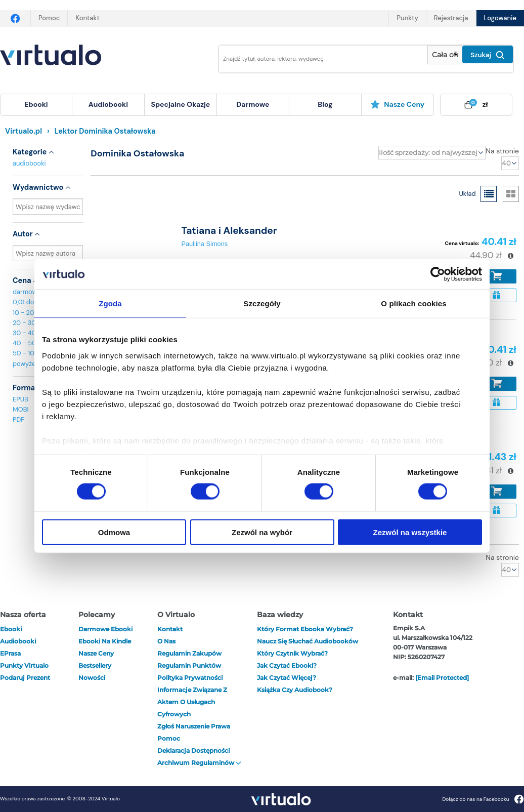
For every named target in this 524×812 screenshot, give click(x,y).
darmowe (253, 104)
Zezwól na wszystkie (410, 532)
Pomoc (49, 18)
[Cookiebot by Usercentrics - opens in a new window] (438, 274)
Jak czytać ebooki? (287, 665)
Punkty (407, 18)
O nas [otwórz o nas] (166, 641)
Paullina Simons (204, 244)
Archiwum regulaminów (199, 763)
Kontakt (87, 18)
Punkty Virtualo (24, 665)
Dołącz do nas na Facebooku (483, 799)
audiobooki (29, 163)
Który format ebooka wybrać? (305, 629)
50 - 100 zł (29, 353)
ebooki (11, 629)
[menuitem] (36, 105)
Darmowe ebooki (105, 629)
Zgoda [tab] (110, 303)
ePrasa (10, 653)
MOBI (20, 409)
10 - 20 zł (27, 313)
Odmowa (114, 532)
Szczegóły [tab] (262, 303)
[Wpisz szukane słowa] (316, 59)
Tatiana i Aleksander (229, 231)
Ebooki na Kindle (105, 641)
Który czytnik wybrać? (292, 653)
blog (325, 104)
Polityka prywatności (190, 678)
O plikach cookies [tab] (413, 303)
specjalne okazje (180, 104)
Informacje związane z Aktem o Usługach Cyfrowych (192, 702)
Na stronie (502, 151)
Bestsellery (95, 665)
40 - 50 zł (28, 343)
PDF (18, 419)
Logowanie (500, 18)
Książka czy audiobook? (295, 690)
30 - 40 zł (28, 333)
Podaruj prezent (25, 678)
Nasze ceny (397, 104)
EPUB (20, 399)
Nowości (92, 678)
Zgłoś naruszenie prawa (194, 726)
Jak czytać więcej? (287, 678)
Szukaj (488, 55)
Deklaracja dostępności (193, 750)
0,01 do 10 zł (31, 302)
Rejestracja (451, 18)
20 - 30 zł (28, 323)
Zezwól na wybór (262, 532)
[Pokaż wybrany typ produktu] (445, 55)
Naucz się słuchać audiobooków (308, 641)
